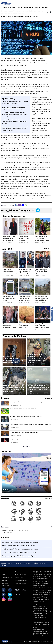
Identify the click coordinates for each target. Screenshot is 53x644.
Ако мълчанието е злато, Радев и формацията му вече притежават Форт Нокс (10, 326)
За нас (3, 572)
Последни (5, 398)
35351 (36, 365)
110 (20, 412)
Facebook (16, 205)
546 (11, 243)
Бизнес (26, 8)
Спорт (36, 8)
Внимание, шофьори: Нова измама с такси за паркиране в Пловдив (27, 417)
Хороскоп (5, 498)
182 (27, 243)
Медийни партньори (20, 575)
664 (20, 420)
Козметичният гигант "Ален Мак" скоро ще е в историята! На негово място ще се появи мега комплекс (14, 388)
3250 (27, 330)
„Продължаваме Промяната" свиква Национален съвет (24, 432)
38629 (12, 394)
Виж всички (47, 216)
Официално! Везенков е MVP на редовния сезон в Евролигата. (26, 439)
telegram (23, 205)
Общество (18, 563)
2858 (43, 243)
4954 (27, 275)
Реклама (4, 575)
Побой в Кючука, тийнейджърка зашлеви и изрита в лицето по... (20, 549)
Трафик (35, 563)
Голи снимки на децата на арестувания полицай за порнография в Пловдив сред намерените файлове (13, 360)
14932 (44, 303)
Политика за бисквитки (21, 583)
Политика (20, 8)
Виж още (27, 447)
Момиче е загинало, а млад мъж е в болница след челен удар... (19, 546)
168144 (11, 275)
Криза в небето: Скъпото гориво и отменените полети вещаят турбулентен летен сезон (38, 388)
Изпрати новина (52, 314)
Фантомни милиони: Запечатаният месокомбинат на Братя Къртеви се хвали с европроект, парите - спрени (26, 299)
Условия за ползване (7, 578)
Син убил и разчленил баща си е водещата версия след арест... (20, 553)
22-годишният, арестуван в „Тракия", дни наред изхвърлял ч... (19, 556)
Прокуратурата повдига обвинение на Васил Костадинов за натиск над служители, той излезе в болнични (37, 359)
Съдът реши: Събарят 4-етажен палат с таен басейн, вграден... (20, 542)
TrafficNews (49, 19)
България (13, 8)
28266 (12, 365)
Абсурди (4, 565)
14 (20, 405)
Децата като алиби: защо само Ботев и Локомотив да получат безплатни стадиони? (25, 271)
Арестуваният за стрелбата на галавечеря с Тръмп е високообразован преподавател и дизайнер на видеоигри (42, 239)
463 (20, 428)
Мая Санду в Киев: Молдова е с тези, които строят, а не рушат (27, 402)
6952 (43, 330)
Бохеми (42, 563)
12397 (36, 394)
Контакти (4, 580)
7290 (11, 303)
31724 (11, 492)
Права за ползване (20, 578)
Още (47, 8)
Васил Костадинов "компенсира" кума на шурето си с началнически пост (42, 271)
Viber (20, 205)
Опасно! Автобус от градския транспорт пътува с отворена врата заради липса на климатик (30, 425)
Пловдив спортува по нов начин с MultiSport (15, 490)
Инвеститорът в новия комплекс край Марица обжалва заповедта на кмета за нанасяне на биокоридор (42, 299)
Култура (42, 8)
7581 (11, 330)
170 (20, 442)
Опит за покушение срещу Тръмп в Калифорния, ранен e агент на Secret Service (42, 326)
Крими (31, 8)
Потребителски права (21, 580)
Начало (4, 563)
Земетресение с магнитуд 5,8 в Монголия (24, 238)
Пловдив (6, 8)
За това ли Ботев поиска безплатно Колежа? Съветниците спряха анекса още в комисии (10, 299)
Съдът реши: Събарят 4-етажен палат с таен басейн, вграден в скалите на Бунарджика (10, 271)
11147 (44, 275)
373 (20, 436)
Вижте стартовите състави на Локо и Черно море (23, 409)
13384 (27, 303)
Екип (16, 572)
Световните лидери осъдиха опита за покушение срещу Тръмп (9, 239)
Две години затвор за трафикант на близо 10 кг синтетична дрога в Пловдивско (26, 326)
